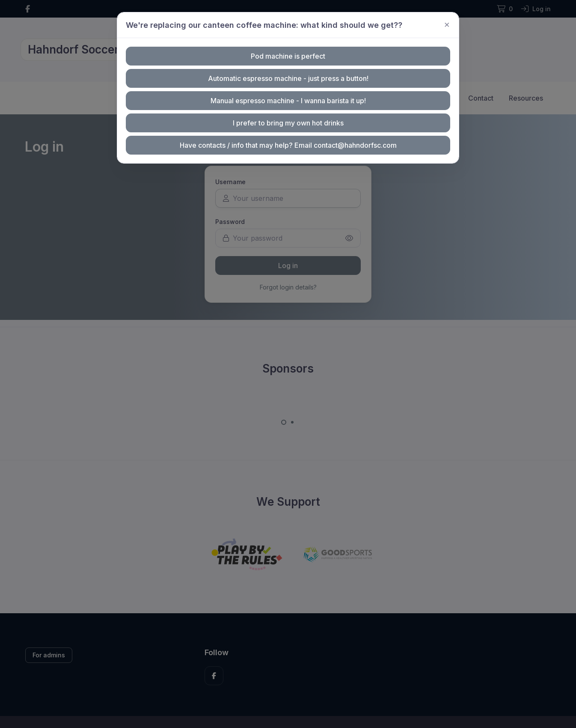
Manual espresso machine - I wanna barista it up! (288, 100)
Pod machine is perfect (288, 57)
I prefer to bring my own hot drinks (288, 122)
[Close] (442, 26)
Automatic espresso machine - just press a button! (288, 79)
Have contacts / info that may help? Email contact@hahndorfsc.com (288, 143)
